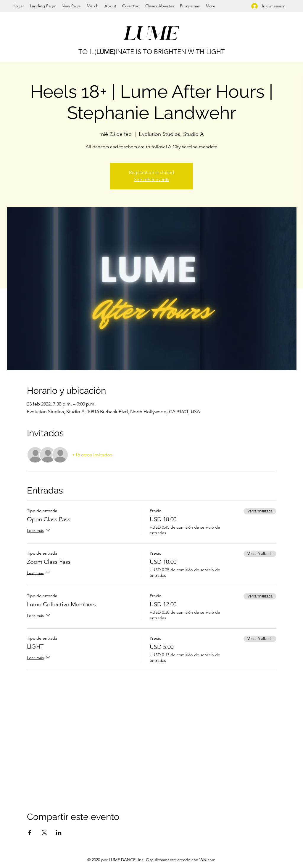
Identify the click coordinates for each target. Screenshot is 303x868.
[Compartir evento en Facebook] (30, 833)
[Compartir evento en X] (44, 833)
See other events (152, 179)
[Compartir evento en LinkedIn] (59, 833)
